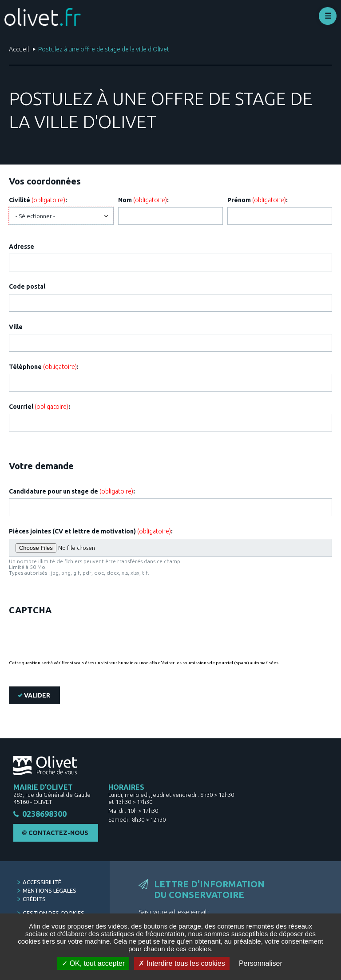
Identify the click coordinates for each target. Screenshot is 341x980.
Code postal (27, 286)
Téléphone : (44, 367)
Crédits (34, 899)
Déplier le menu (328, 16)
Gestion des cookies (54, 913)
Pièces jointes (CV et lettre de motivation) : (91, 531)
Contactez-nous (58, 833)
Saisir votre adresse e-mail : (174, 912)
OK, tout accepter (93, 963)
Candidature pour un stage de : (72, 491)
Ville (16, 327)
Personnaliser (261, 963)
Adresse (22, 247)
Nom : (143, 200)
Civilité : (38, 200)
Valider (37, 695)
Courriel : (40, 407)
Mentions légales (50, 890)
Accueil (19, 49)
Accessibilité (42, 882)
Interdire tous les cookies (182, 963)
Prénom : (258, 200)
